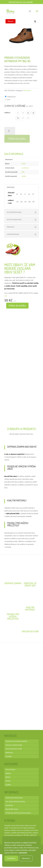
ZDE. (6, 296)
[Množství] (10, 131)
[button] (35, 22)
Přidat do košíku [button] (17, 306)
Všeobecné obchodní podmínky (16, 741)
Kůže (23, 172)
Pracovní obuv (10, 770)
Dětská (8, 777)
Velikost (7, 113)
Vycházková (25, 168)
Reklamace (9, 753)
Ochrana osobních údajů (14, 745)
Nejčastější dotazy (12, 809)
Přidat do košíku (17, 139)
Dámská (8, 773)
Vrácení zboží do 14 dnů (14, 749)
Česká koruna (11, 97)
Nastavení (26, 858)
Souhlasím (11, 858)
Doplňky (8, 785)
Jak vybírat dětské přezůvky (15, 802)
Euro (9, 100)
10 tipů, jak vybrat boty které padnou (18, 813)
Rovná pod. (27, 90)
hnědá (24, 164)
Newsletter (9, 805)
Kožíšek (24, 176)
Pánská (8, 781)
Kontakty (9, 756)
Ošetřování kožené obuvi (14, 798)
